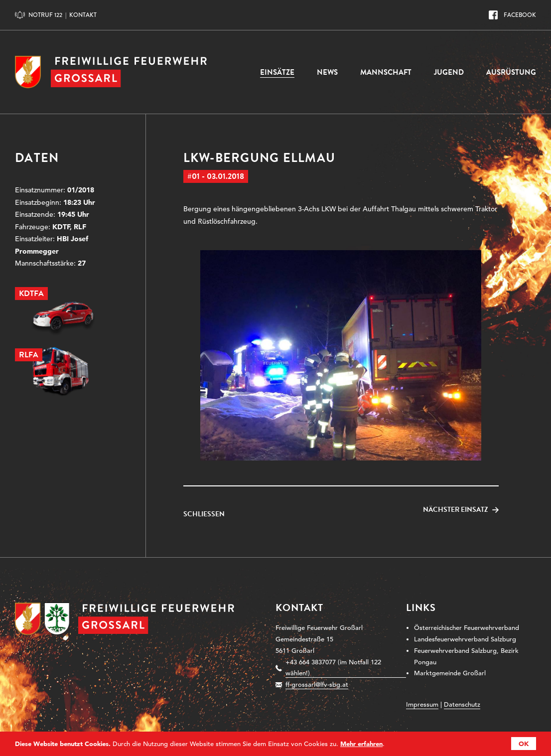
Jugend (449, 72)
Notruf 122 (45, 15)
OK (524, 744)
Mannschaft (386, 72)
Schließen (204, 514)
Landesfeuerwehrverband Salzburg (465, 639)
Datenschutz (462, 704)
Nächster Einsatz (456, 510)
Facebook (520, 15)
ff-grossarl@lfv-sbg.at (317, 684)
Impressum (422, 704)
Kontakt (83, 15)
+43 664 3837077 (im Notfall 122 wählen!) (333, 668)
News (327, 72)
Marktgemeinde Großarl (450, 673)
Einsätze (277, 72)
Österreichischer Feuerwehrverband (467, 628)
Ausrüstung (511, 72)
